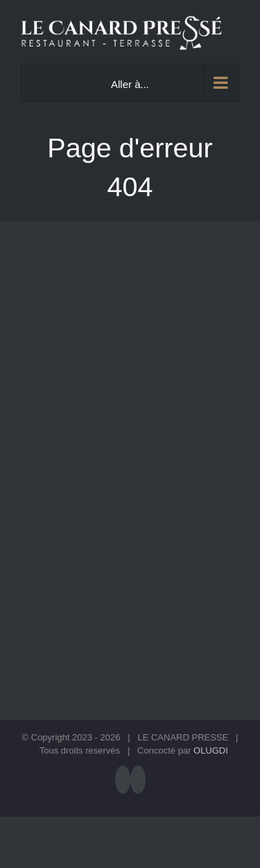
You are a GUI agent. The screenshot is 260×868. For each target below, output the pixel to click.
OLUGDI (211, 750)
